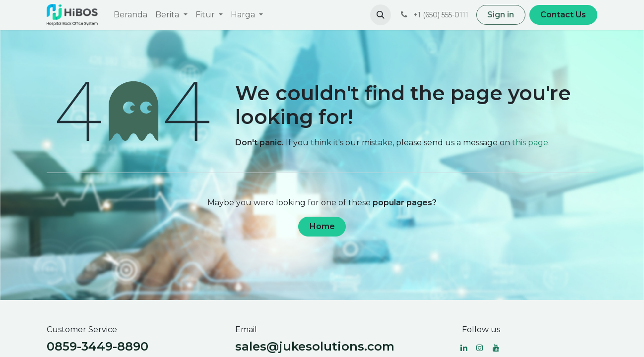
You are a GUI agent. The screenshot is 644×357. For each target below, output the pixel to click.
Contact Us (563, 15)
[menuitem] (130, 15)
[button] (381, 15)
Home (322, 226)
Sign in (501, 15)
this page (530, 143)
